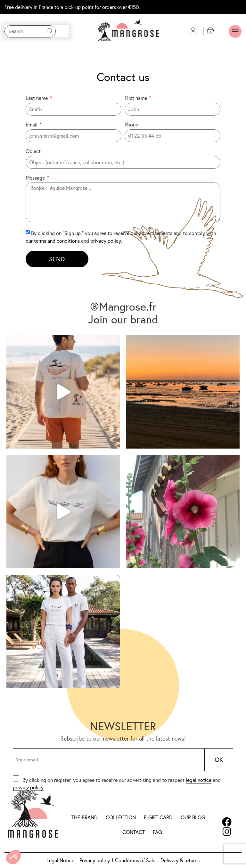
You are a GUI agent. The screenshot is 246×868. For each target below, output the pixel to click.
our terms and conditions (53, 241)
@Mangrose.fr (123, 306)
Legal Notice (60, 860)
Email (32, 125)
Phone (131, 125)
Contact (134, 832)
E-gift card (158, 817)
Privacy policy (95, 860)
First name (136, 98)
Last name (37, 98)
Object (33, 151)
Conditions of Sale (135, 860)
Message (36, 178)
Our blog (193, 817)
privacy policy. (106, 241)
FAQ (158, 832)
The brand (85, 817)
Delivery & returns (180, 860)
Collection (121, 817)
